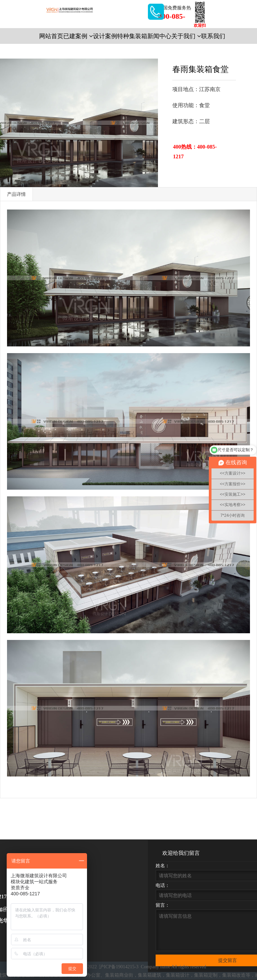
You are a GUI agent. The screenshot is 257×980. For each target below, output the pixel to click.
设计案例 (105, 36)
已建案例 (78, 36)
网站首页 (51, 36)
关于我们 (186, 36)
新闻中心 (159, 36)
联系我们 (213, 36)
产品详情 (16, 194)
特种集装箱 (132, 36)
